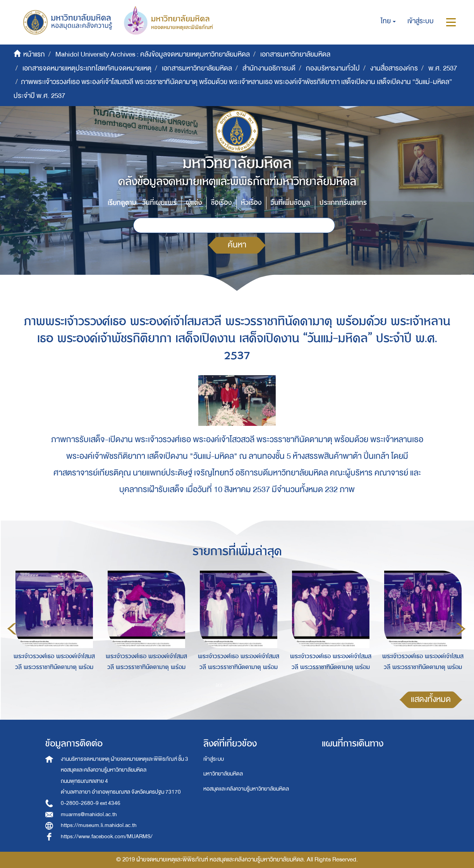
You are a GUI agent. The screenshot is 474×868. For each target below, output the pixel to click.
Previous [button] (12, 629)
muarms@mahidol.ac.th (89, 814)
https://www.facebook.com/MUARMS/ (107, 836)
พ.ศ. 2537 (443, 68)
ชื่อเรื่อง (221, 203)
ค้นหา (237, 245)
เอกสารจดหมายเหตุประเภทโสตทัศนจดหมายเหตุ (87, 68)
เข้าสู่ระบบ (214, 759)
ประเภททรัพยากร (343, 203)
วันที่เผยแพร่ (159, 203)
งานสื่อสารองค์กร (394, 68)
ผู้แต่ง (194, 203)
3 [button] (242, 685)
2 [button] (231, 685)
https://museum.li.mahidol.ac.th (99, 825)
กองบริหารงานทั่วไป (333, 68)
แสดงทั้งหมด (431, 699)
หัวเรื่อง (251, 203)
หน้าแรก (34, 54)
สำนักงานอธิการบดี (269, 68)
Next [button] (461, 629)
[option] (52, 628)
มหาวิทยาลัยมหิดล (223, 774)
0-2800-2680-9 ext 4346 (91, 803)
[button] (388, 21)
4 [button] (254, 685)
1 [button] (219, 685)
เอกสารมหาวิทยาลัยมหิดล (295, 54)
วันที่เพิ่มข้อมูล (290, 203)
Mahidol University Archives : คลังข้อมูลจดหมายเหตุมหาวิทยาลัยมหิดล (153, 54)
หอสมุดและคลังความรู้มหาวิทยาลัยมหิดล (246, 789)
